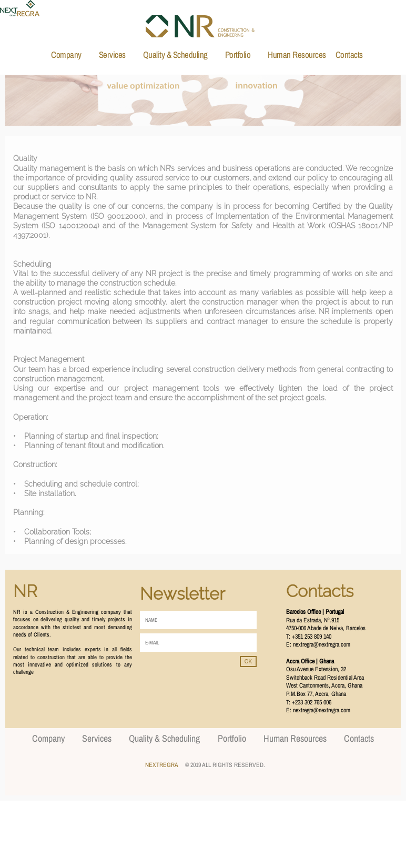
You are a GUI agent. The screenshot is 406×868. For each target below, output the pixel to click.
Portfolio (238, 54)
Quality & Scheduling (175, 54)
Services (112, 54)
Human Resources (297, 54)
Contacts (349, 54)
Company (66, 54)
